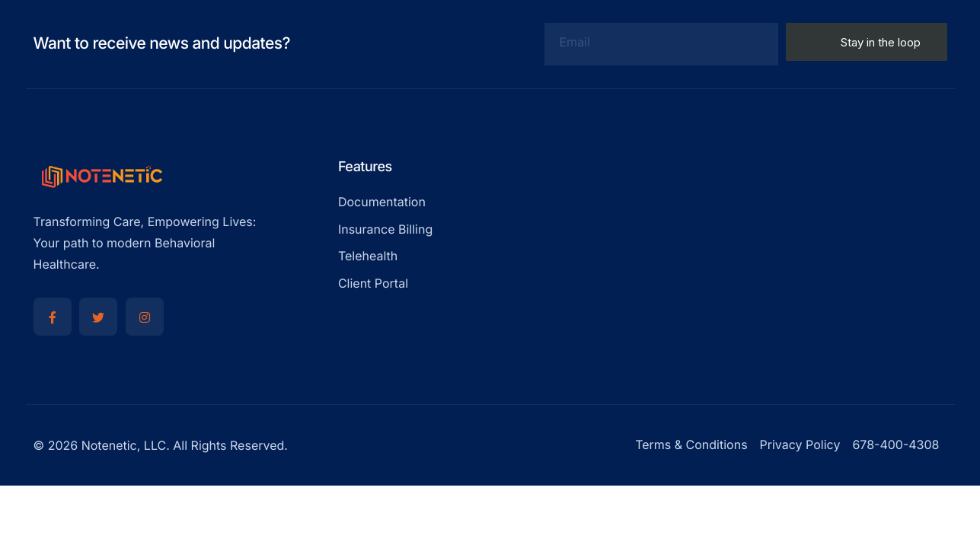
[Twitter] (98, 317)
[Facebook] (53, 317)
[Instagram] (145, 317)
